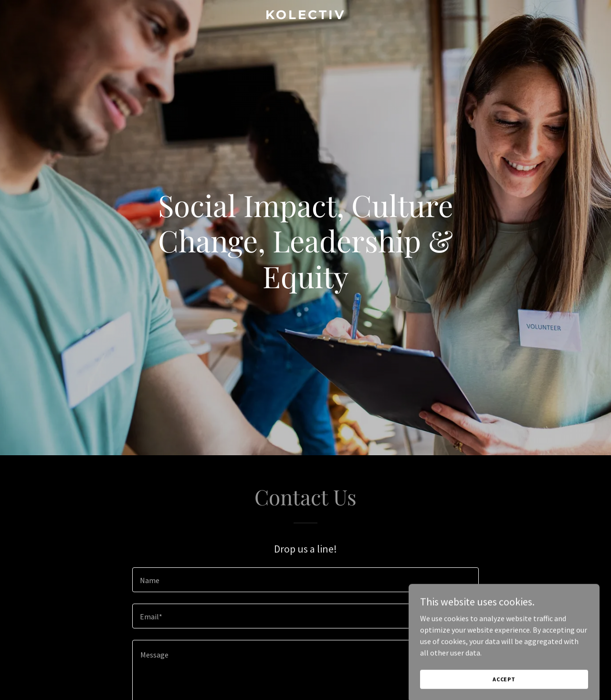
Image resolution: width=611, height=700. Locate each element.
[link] (306, 16)
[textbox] (305, 580)
